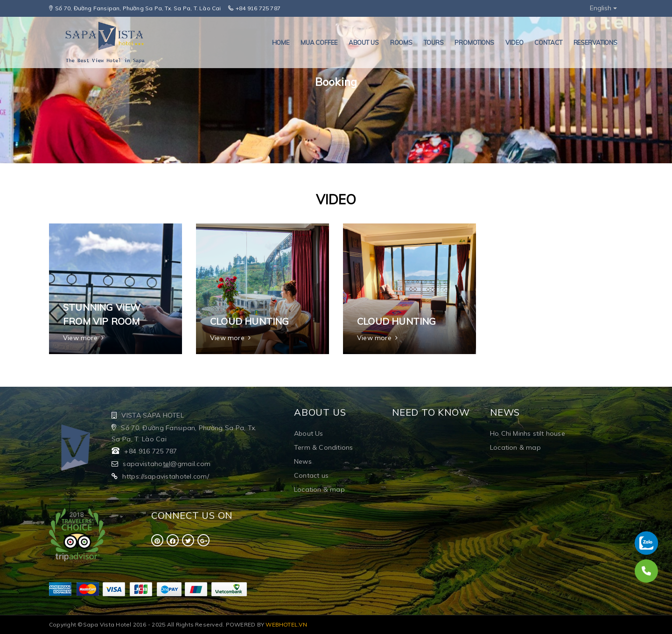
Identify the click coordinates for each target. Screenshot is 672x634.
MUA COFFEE (319, 42)
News (303, 461)
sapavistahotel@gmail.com (167, 464)
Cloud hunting (250, 321)
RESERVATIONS (595, 42)
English (603, 8)
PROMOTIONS (474, 42)
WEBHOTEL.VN (286, 624)
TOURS (434, 42)
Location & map (319, 489)
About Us (309, 433)
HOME (281, 42)
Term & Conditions (323, 447)
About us (364, 42)
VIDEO (514, 42)
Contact (548, 42)
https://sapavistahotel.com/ (166, 476)
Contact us (311, 475)
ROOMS (401, 42)
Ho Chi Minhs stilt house (528, 433)
